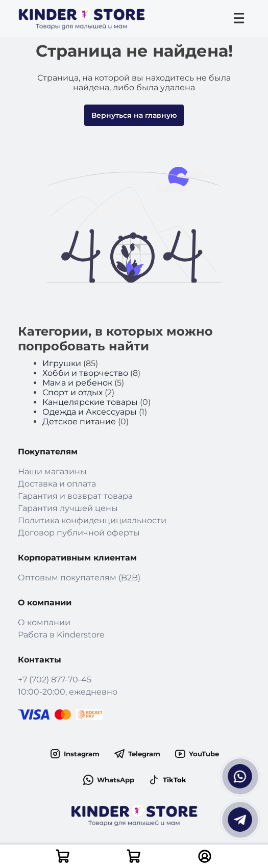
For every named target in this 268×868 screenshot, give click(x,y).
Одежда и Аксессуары (90, 412)
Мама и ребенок (77, 383)
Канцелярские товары (90, 402)
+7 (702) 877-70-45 (55, 680)
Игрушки (62, 363)
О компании (44, 622)
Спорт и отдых (72, 392)
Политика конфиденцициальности (92, 520)
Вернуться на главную (134, 115)
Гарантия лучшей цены (68, 508)
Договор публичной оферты (79, 533)
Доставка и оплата (57, 484)
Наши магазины (52, 471)
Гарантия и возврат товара (75, 496)
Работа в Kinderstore (61, 635)
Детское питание (79, 422)
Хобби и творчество (85, 373)
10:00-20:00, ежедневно (68, 692)
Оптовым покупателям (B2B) (79, 578)
